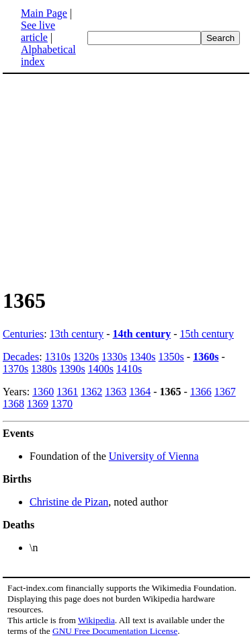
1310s (58, 357)
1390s (72, 369)
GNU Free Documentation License (115, 631)
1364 (140, 392)
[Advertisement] (126, 180)
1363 (116, 392)
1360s (206, 357)
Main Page (44, 13)
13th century (77, 334)
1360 (43, 392)
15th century (207, 334)
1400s (101, 369)
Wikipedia (96, 620)
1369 (38, 404)
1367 (225, 392)
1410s (129, 369)
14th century (142, 334)
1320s (86, 357)
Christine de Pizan (69, 502)
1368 (13, 404)
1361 (67, 392)
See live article (38, 31)
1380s (44, 369)
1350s (171, 357)
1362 (91, 392)
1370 (62, 404)
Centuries (23, 334)
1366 (201, 392)
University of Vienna (154, 456)
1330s (114, 357)
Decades (21, 357)
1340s (142, 357)
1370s (15, 369)
